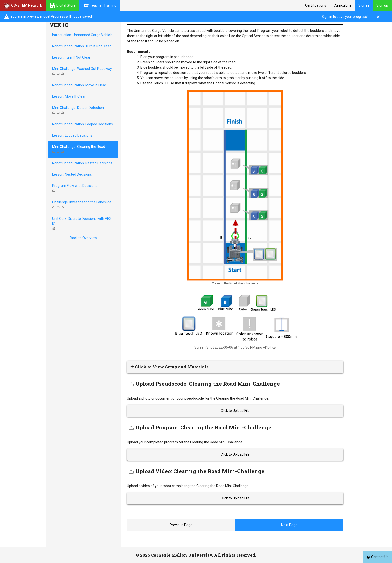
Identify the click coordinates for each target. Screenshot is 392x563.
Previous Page (181, 525)
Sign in (364, 5)
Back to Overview (84, 238)
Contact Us (377, 557)
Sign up (382, 5)
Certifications (316, 5)
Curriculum (342, 5)
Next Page (289, 525)
